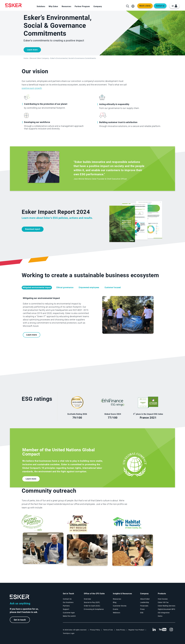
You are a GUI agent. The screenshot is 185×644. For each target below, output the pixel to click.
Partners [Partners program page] (66, 606)
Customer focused (113, 287)
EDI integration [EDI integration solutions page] (164, 613)
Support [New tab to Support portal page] (66, 609)
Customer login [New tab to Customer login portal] (69, 613)
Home (26, 58)
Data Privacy (121, 630)
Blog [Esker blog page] (115, 602)
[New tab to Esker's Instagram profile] (171, 630)
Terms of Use (108, 630)
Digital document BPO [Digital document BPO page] (166, 609)
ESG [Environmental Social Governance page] (142, 613)
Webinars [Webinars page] (117, 613)
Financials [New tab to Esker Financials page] (144, 606)
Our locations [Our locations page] (68, 602)
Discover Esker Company (39, 58)
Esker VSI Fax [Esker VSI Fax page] (163, 602)
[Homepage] (14, 5)
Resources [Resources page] (117, 599)
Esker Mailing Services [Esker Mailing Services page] (167, 606)
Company (98, 6)
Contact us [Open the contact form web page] (160, 6)
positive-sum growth (32, 88)
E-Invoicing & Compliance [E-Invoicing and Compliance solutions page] (94, 609)
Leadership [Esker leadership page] (145, 602)
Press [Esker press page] (142, 609)
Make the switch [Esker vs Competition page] (69, 616)
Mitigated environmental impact (37, 287)
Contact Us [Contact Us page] (67, 599)
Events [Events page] (116, 609)
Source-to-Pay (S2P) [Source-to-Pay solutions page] (92, 602)
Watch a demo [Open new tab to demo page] (145, 6)
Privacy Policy (95, 630)
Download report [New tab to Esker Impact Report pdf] (33, 229)
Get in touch (20, 620)
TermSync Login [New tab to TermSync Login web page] (69, 633)
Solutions (41, 6)
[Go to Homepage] (20, 597)
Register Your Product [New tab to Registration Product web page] (136, 630)
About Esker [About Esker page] (145, 599)
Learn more (32, 50)
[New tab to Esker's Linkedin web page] (154, 630)
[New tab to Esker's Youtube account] (163, 630)
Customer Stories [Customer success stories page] (120, 606)
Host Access (163, 599)
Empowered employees (89, 287)
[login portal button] (174, 6)
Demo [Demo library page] (160, 616)
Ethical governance (65, 287)
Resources (66, 6)
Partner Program (82, 6)
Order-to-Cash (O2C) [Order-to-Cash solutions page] (92, 606)
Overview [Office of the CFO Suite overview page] (87, 599)
